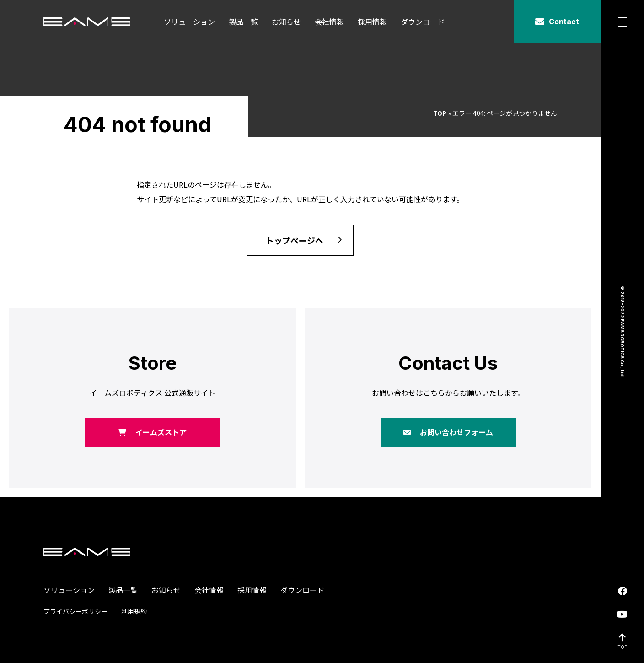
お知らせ (286, 22)
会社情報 (329, 22)
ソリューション (189, 22)
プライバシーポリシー (75, 611)
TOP (440, 113)
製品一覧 (243, 22)
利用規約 (134, 611)
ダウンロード (423, 22)
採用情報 (372, 22)
